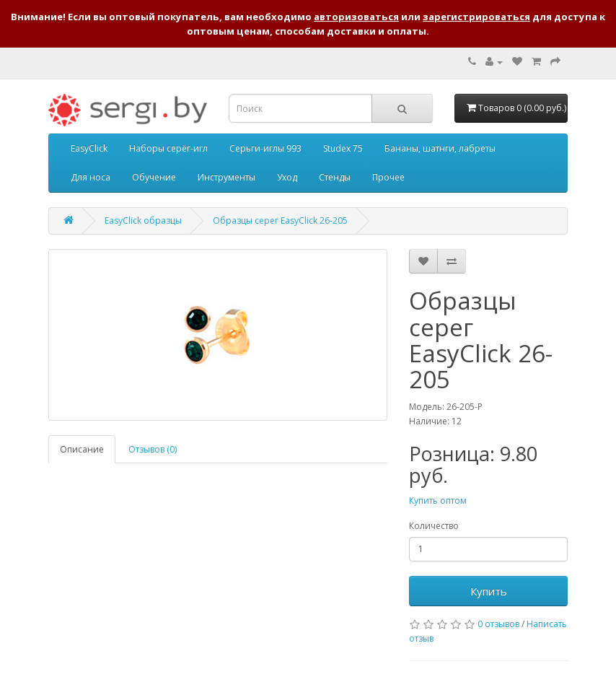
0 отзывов (498, 624)
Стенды (335, 177)
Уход (287, 177)
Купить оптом (438, 500)
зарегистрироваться (476, 17)
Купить (489, 591)
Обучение (154, 177)
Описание (82, 449)
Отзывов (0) (153, 449)
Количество (434, 526)
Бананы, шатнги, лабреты (440, 148)
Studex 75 (343, 148)
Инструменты (226, 177)
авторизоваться (356, 17)
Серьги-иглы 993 (265, 148)
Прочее (388, 177)
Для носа (91, 177)
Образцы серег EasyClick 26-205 (280, 220)
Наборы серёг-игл (168, 148)
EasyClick (89, 148)
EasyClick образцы (143, 220)
